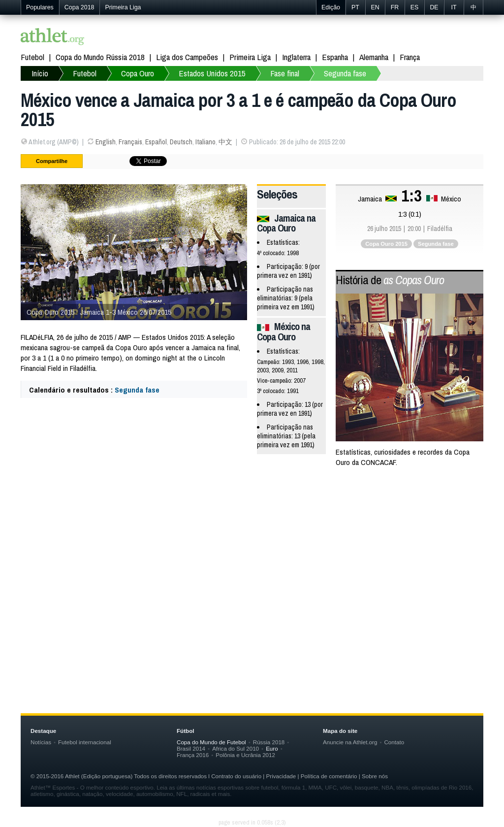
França (410, 57)
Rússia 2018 (269, 742)
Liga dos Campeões (187, 57)
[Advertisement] (252, 555)
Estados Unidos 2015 (212, 73)
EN (375, 7)
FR (395, 7)
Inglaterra (296, 57)
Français (130, 142)
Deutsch (181, 142)
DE (434, 7)
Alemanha (374, 57)
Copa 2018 (79, 7)
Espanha (335, 57)
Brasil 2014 (191, 748)
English (106, 142)
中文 (225, 142)
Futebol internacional (85, 742)
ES (415, 7)
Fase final (285, 73)
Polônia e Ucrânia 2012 (245, 755)
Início (40, 73)
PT (355, 7)
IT (454, 7)
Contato (394, 742)
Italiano (205, 142)
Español (156, 142)
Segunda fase (345, 73)
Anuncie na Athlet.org (350, 742)
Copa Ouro (138, 73)
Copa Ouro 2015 (386, 244)
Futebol (32, 57)
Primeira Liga (123, 7)
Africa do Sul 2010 (236, 748)
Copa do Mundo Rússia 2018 (100, 57)
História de (390, 280)
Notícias (41, 742)
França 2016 (193, 755)
